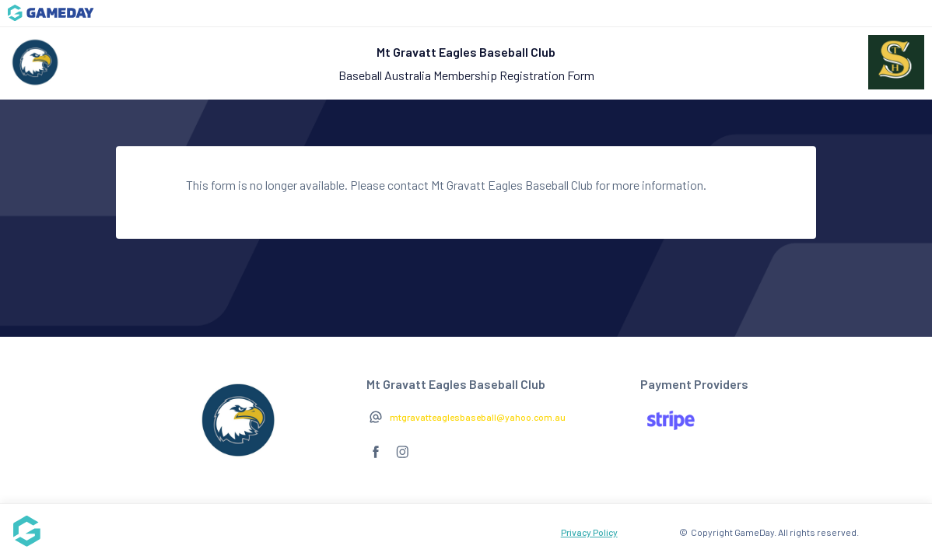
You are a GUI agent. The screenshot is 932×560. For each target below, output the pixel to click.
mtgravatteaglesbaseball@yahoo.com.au (478, 417)
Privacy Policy (589, 532)
